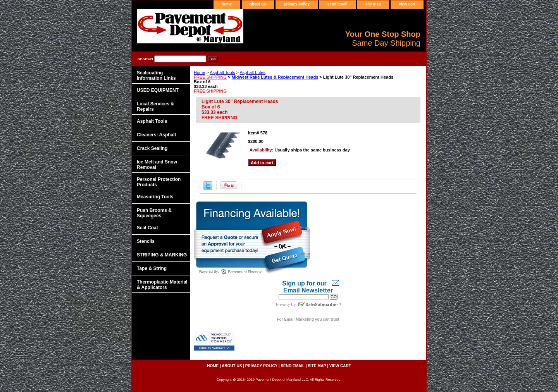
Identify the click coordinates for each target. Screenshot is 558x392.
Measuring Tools (155, 197)
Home (199, 72)
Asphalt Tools (222, 72)
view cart (407, 4)
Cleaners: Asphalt (157, 135)
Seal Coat (147, 228)
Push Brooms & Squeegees (154, 213)
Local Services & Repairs (155, 107)
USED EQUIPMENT (158, 90)
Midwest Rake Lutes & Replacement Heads (275, 77)
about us (258, 4)
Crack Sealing (152, 148)
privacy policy (297, 4)
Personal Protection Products (159, 182)
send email (338, 4)
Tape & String (152, 268)
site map (373, 4)
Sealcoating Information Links (156, 76)
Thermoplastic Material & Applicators (162, 285)
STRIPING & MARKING (162, 255)
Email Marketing (299, 319)
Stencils (146, 241)
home (227, 4)
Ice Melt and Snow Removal (157, 165)
